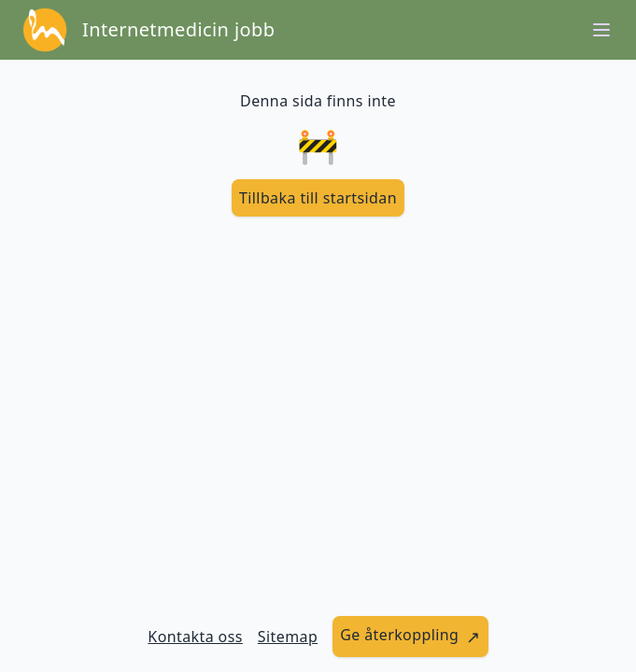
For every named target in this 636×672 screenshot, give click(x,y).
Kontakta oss (195, 637)
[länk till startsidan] (318, 198)
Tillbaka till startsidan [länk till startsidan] (318, 198)
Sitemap (288, 637)
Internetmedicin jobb (178, 29)
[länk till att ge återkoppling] (410, 637)
